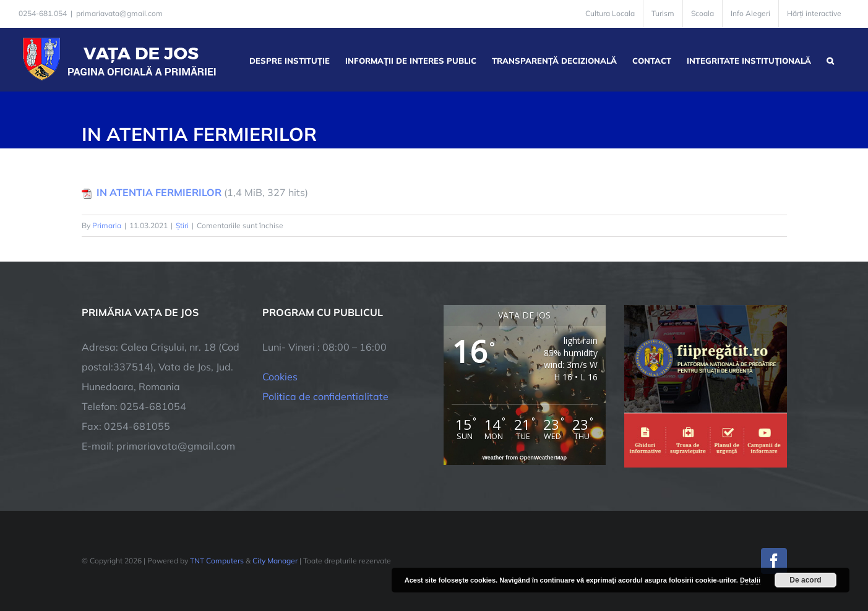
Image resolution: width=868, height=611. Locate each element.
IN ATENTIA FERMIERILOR (159, 192)
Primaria (107, 225)
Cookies (280, 377)
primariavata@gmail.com (119, 13)
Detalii (750, 580)
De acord (805, 580)
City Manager (275, 561)
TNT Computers (217, 561)
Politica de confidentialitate (325, 396)
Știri (182, 225)
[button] (830, 59)
